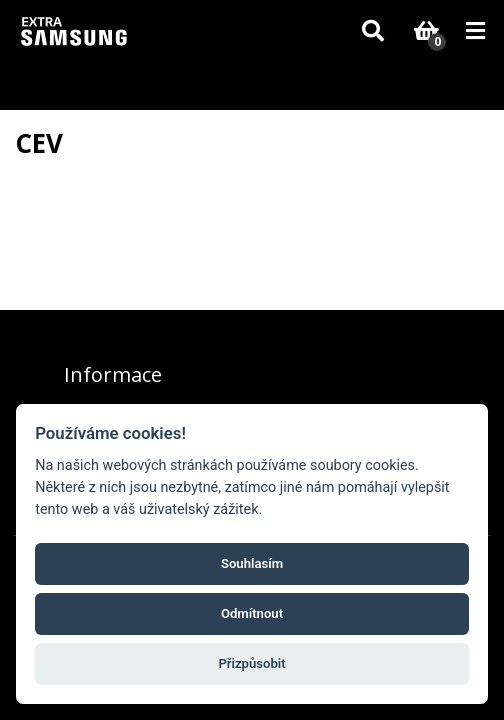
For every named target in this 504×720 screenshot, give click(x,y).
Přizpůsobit (251, 663)
